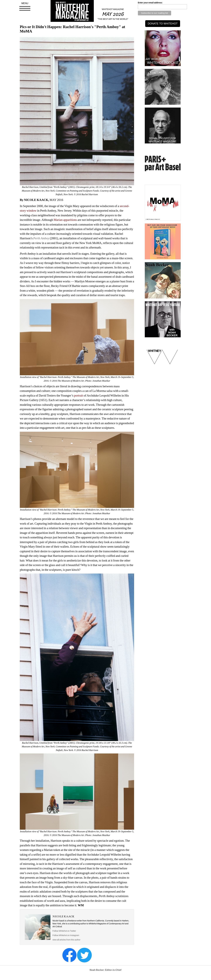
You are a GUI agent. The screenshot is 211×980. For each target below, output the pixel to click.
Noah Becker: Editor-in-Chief (106, 970)
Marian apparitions (66, 220)
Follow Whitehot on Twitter (64, 931)
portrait (79, 395)
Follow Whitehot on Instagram (66, 935)
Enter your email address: (150, 3)
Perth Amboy (41, 238)
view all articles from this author (66, 940)
